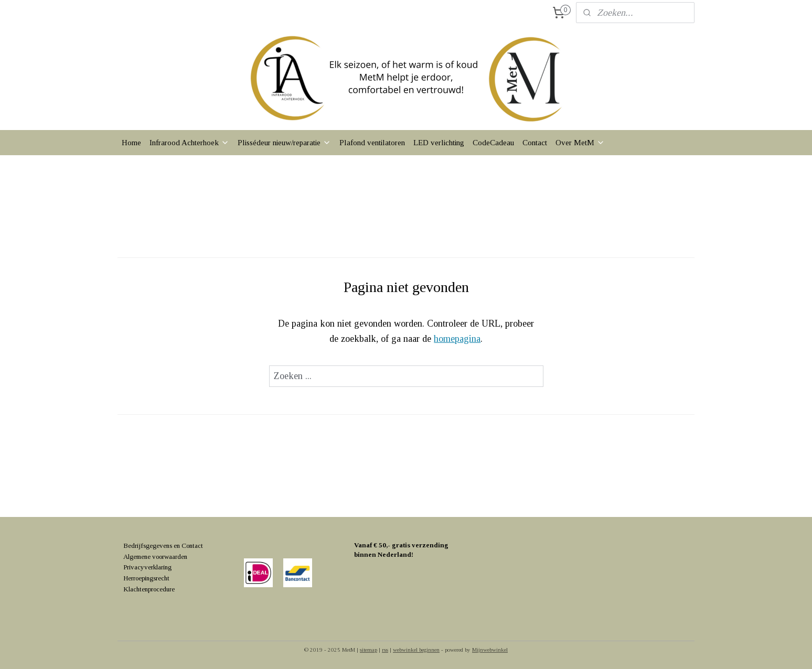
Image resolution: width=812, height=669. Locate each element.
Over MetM (580, 143)
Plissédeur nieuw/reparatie (284, 143)
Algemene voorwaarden (155, 557)
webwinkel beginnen (416, 650)
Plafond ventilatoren (372, 143)
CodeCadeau (493, 143)
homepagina (457, 339)
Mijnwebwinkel (490, 650)
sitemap (368, 650)
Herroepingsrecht (146, 578)
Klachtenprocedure (149, 589)
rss (385, 650)
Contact (535, 143)
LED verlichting (439, 143)
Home (131, 143)
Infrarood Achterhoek (189, 143)
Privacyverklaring (147, 567)
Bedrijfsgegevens (148, 546)
